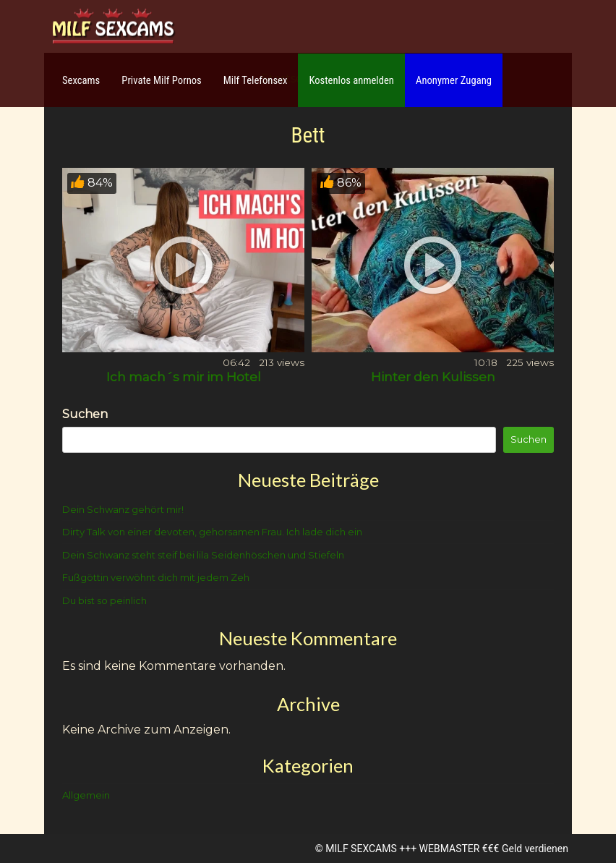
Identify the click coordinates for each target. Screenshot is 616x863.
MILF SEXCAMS (361, 849)
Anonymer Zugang (454, 80)
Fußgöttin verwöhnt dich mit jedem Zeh (156, 577)
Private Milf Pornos (162, 80)
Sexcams (81, 80)
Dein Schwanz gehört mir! (123, 509)
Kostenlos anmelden (351, 80)
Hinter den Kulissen (433, 377)
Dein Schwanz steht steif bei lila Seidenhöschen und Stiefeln (203, 555)
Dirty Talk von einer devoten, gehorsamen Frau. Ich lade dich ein (212, 532)
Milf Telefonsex (256, 80)
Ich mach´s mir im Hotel (184, 377)
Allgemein (86, 795)
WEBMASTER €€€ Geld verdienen (494, 849)
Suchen (85, 414)
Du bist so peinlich (104, 600)
